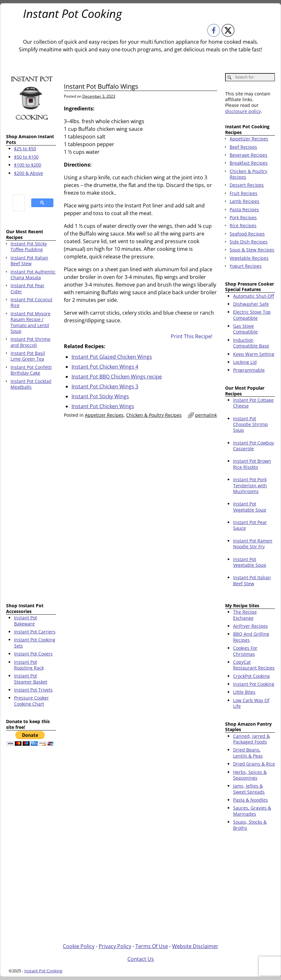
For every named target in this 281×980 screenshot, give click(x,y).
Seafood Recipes (247, 234)
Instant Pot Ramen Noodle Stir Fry (253, 544)
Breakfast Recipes (249, 163)
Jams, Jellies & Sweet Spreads (249, 789)
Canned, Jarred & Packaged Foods (251, 739)
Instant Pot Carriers (35, 632)
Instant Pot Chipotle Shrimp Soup (251, 424)
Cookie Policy (79, 946)
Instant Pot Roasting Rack (29, 665)
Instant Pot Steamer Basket (31, 679)
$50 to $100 (26, 157)
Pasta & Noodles (251, 800)
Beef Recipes (243, 147)
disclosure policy (243, 111)
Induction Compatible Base (251, 343)
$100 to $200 (28, 165)
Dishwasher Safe (251, 304)
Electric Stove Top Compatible (252, 315)
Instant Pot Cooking (72, 14)
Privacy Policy (115, 946)
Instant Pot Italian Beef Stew (252, 580)
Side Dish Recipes (249, 242)
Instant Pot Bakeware (26, 621)
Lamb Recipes (244, 201)
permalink (206, 415)
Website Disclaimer (195, 946)
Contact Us (141, 959)
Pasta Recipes (244, 209)
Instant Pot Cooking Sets (35, 643)
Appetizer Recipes (104, 415)
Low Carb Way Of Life (251, 703)
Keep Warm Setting (254, 354)
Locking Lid (245, 362)
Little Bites (244, 692)
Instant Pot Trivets (33, 690)
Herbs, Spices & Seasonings (250, 775)
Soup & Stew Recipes (252, 250)
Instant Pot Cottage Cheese (253, 403)
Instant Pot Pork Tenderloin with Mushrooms (250, 485)
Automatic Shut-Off (254, 296)
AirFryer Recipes (251, 626)
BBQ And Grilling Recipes (251, 637)
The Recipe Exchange (245, 615)
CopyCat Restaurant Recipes (254, 665)
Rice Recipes (243, 225)
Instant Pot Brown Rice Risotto (252, 464)
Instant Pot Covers (33, 654)
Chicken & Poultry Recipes (154, 415)
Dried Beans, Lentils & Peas (248, 753)
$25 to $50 (25, 149)
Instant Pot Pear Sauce (250, 525)
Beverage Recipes (248, 155)
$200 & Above (29, 173)
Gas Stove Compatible (245, 329)
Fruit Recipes (243, 193)
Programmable (249, 370)
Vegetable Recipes (249, 258)
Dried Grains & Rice (254, 764)
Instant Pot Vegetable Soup (250, 507)
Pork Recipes (243, 217)
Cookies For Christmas (245, 651)
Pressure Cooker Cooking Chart (31, 701)
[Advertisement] (31, 497)
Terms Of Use (152, 946)
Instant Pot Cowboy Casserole (254, 446)
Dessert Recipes (247, 185)
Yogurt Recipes (246, 266)
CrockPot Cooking (251, 676)
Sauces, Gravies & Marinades (252, 811)
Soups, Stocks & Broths (250, 825)
